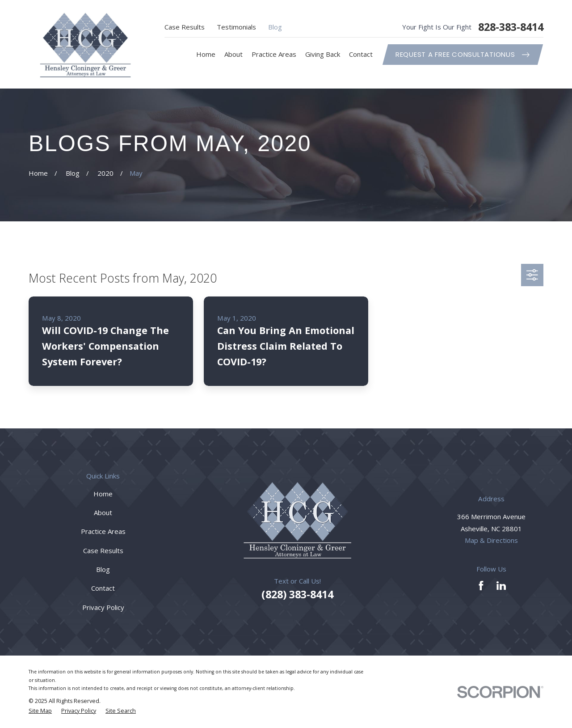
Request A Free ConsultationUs (463, 54)
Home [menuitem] (206, 54)
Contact (103, 588)
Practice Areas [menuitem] (274, 54)
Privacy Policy (103, 607)
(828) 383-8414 (297, 594)
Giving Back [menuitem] (323, 54)
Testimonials (236, 27)
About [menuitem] (233, 54)
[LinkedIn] (501, 586)
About (103, 512)
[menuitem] (40, 711)
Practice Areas (103, 531)
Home (103, 494)
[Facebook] (481, 586)
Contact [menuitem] (361, 54)
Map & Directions (491, 540)
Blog (275, 27)
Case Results (185, 27)
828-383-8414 (511, 27)
